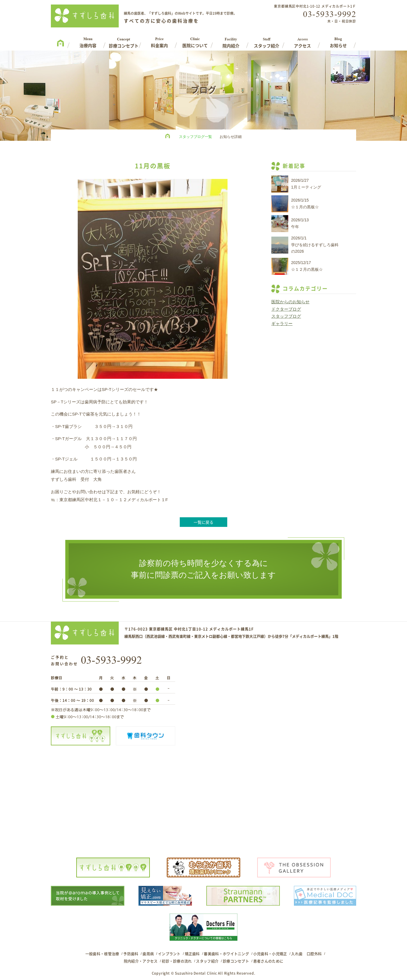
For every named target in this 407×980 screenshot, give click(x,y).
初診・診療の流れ (177, 961)
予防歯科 (131, 954)
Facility (231, 41)
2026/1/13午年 (300, 223)
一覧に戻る (203, 522)
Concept (124, 41)
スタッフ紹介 (207, 961)
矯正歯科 (192, 954)
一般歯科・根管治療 (102, 954)
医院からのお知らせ (290, 302)
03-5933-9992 (330, 14)
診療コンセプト (236, 961)
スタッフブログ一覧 (195, 137)
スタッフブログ (286, 316)
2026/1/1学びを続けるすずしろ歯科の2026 (315, 245)
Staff (267, 41)
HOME (169, 137)
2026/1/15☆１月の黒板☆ (305, 204)
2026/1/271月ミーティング (306, 184)
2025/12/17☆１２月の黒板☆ (307, 266)
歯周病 (148, 954)
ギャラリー (282, 324)
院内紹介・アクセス (141, 961)
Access (303, 41)
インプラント (169, 954)
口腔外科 (314, 954)
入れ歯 (297, 954)
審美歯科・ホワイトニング (226, 954)
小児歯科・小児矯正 (270, 954)
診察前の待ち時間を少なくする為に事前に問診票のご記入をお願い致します (204, 569)
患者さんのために (268, 961)
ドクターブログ (286, 309)
